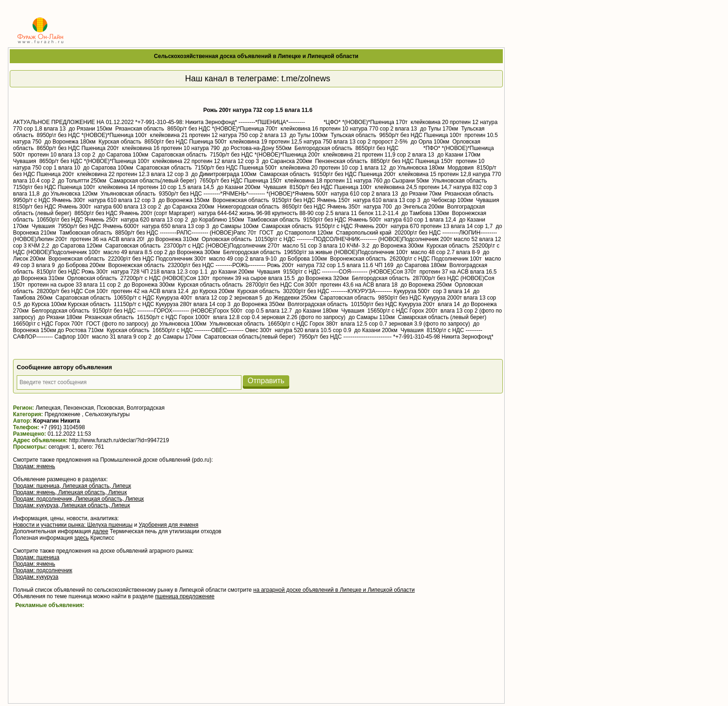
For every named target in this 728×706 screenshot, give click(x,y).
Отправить (266, 381)
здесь (81, 538)
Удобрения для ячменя (169, 525)
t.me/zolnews (306, 78)
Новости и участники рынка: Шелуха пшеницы (73, 525)
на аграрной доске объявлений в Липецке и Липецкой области (334, 590)
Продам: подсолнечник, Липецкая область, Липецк (78, 499)
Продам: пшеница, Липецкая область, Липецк (72, 486)
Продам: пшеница (36, 557)
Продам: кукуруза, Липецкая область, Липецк (71, 505)
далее (100, 531)
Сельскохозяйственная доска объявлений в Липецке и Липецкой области (256, 56)
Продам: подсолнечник (43, 570)
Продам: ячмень (34, 466)
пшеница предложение (185, 596)
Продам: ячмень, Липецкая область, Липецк (70, 492)
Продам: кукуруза (36, 577)
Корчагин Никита (57, 421)
